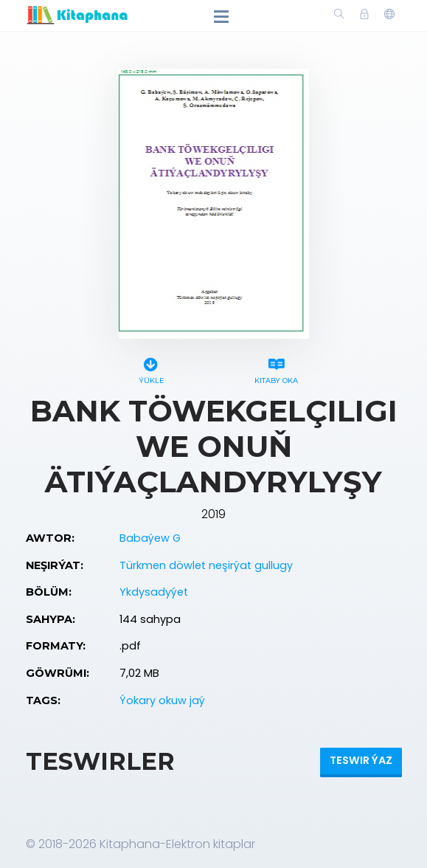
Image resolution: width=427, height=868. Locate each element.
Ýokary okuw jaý (162, 700)
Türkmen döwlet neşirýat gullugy (206, 565)
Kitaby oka (277, 369)
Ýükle (151, 369)
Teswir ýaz (361, 760)
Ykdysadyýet (154, 592)
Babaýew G (150, 538)
